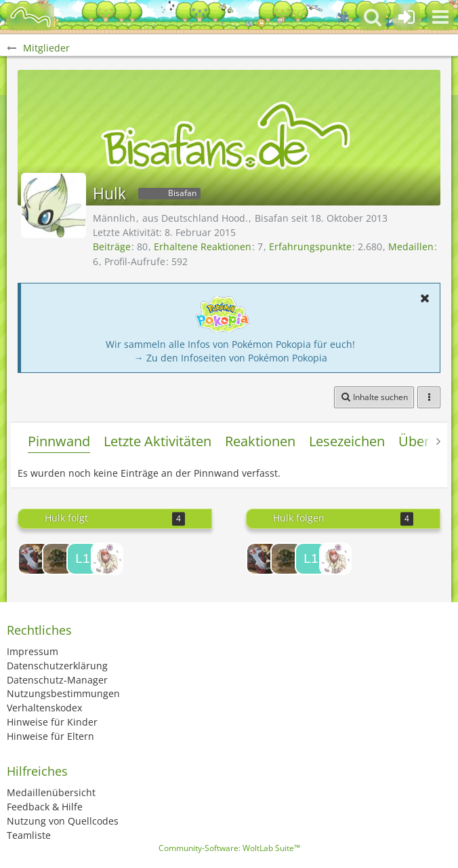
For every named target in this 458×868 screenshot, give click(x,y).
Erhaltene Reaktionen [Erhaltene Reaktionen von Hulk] (203, 246)
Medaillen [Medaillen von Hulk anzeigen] (411, 246)
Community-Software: (229, 848)
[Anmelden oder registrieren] (407, 17)
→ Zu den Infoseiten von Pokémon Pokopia (231, 358)
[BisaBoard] (30, 17)
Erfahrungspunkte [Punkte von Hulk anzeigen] (310, 246)
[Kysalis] (107, 559)
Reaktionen (260, 441)
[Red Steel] (34, 559)
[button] (440, 17)
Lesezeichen (347, 441)
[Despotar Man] (58, 559)
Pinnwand (59, 441)
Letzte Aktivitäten (158, 441)
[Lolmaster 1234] (83, 559)
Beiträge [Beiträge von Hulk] (112, 246)
